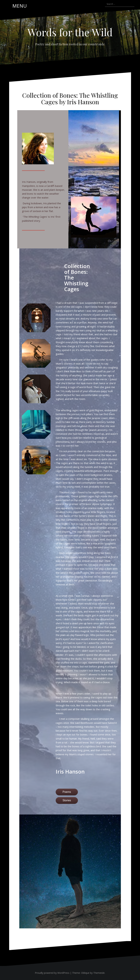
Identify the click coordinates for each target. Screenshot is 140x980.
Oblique (85, 973)
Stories (67, 800)
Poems (67, 792)
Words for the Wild (70, 32)
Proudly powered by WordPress (52, 973)
